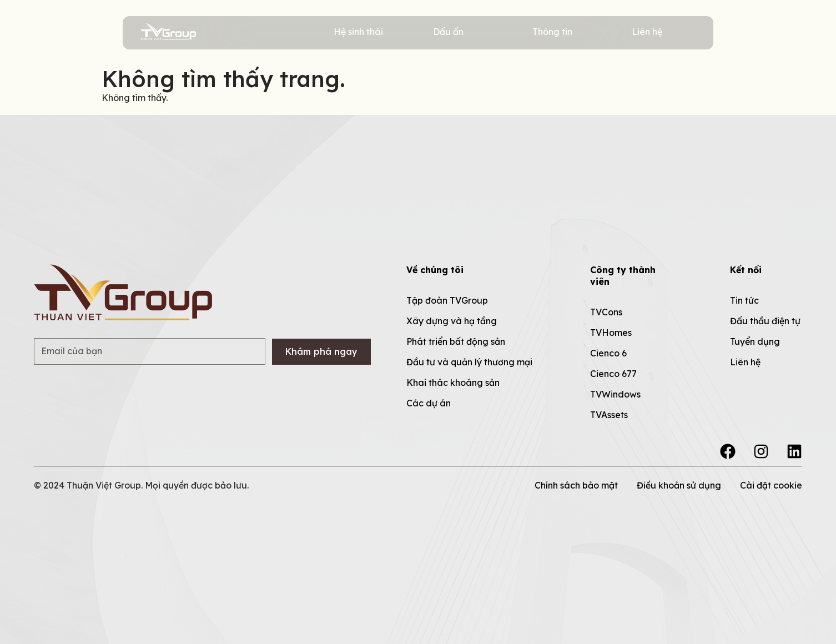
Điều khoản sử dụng (679, 485)
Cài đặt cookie (771, 485)
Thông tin (552, 32)
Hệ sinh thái (358, 32)
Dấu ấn (448, 32)
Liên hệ (647, 32)
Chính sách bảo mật (576, 485)
